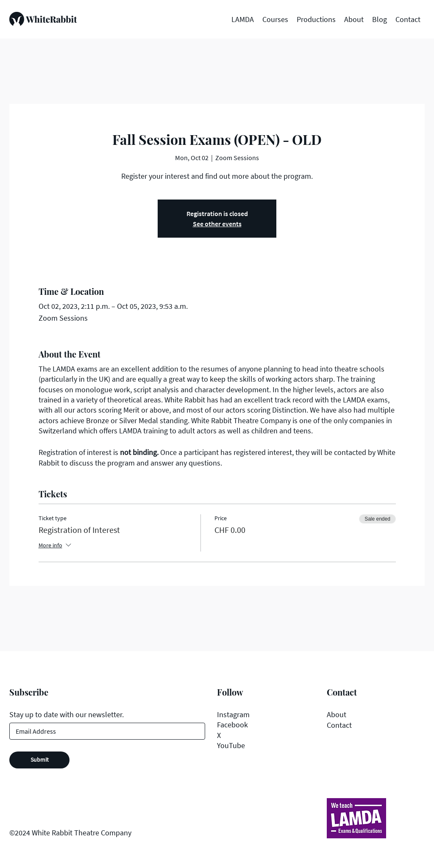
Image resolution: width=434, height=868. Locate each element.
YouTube (231, 745)
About (337, 714)
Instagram (233, 714)
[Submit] (39, 760)
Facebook (232, 725)
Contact (339, 725)
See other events (217, 224)
